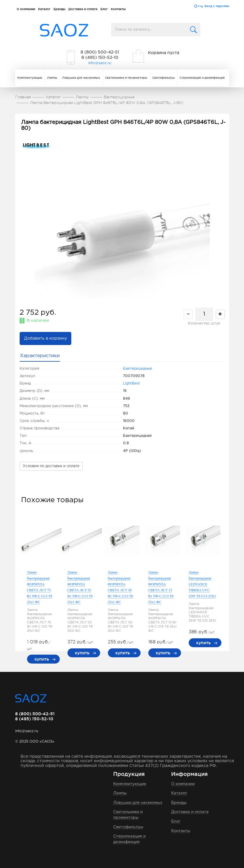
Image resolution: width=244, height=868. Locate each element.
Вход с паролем (217, 6)
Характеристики (40, 356)
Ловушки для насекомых (81, 78)
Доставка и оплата (83, 9)
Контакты (118, 9)
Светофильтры (163, 78)
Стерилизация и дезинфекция (202, 78)
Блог (104, 9)
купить (42, 659)
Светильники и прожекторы (126, 78)
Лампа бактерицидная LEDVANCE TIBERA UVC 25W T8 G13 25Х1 (203, 584)
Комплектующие (30, 78)
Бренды (59, 9)
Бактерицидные (138, 369)
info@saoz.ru (100, 63)
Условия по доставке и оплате (51, 466)
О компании (26, 9)
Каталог (44, 9)
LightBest (132, 383)
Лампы (52, 78)
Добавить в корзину (45, 338)
